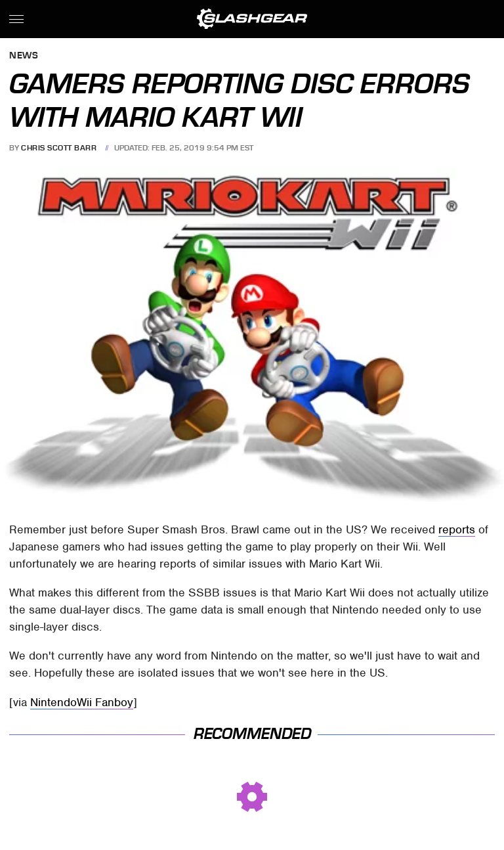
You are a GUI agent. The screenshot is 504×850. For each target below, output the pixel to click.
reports (457, 529)
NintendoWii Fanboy (82, 702)
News (24, 56)
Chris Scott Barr (59, 148)
